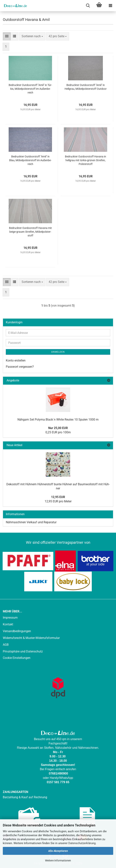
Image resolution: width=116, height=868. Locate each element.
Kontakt (8, 624)
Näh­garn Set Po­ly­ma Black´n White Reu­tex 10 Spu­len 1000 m (58, 420)
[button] (7, 36)
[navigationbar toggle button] (110, 6)
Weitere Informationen (58, 860)
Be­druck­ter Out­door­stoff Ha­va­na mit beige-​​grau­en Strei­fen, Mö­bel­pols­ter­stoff (30, 232)
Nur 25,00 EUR (58, 428)
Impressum (10, 618)
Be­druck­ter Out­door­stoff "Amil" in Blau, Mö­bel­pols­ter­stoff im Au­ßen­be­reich (30, 160)
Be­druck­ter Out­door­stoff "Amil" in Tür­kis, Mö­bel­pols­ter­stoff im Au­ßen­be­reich (30, 89)
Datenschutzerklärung (82, 843)
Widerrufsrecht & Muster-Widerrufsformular (31, 638)
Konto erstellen (16, 360)
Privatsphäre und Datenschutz (23, 651)
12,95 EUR (58, 497)
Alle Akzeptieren (58, 851)
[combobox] (32, 36)
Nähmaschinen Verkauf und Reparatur (31, 522)
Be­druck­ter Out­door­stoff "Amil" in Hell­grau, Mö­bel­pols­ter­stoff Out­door (86, 87)
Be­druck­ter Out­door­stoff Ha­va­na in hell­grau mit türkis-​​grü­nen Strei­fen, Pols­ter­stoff (85, 160)
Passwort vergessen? (20, 367)
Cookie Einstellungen (17, 658)
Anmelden (58, 352)
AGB (6, 645)
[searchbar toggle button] (88, 6)
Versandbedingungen (17, 631)
